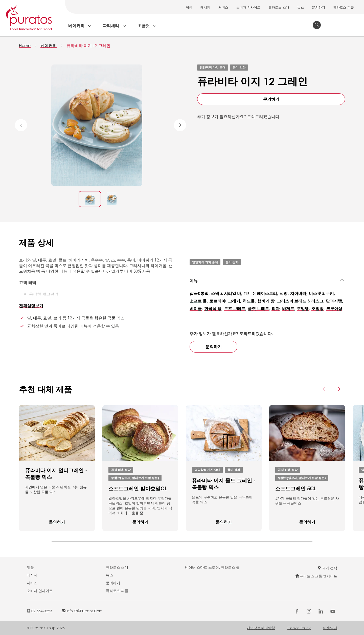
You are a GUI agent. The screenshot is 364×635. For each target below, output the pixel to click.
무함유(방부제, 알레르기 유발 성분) (135, 478)
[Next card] (339, 389)
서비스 (223, 7)
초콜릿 (144, 25)
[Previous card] (324, 389)
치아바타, (299, 293)
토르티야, (218, 301)
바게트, (289, 308)
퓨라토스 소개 (279, 7)
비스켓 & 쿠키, (322, 293)
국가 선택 (327, 568)
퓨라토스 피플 (344, 7)
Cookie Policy (299, 628)
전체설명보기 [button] (31, 306)
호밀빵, (303, 308)
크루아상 (334, 308)
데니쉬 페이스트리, (261, 293)
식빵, (284, 293)
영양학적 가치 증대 (213, 67)
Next (180, 125)
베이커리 (76, 25)
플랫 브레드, (259, 308)
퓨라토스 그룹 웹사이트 (316, 576)
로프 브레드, (235, 308)
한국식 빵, (213, 308)
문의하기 (318, 7)
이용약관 (330, 628)
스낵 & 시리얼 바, (227, 293)
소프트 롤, (199, 301)
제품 (189, 7)
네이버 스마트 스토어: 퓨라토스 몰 (212, 567)
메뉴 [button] (194, 281)
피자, (276, 308)
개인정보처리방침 (261, 628)
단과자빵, (334, 301)
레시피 (205, 7)
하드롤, (249, 301)
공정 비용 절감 (121, 469)
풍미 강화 (239, 67)
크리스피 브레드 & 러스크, (301, 301)
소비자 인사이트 (248, 7)
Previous (21, 125)
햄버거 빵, (266, 301)
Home (25, 45)
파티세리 (111, 25)
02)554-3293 (39, 611)
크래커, (235, 301)
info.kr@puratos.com (82, 611)
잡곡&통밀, (200, 293)
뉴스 (301, 7)
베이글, (196, 308)
